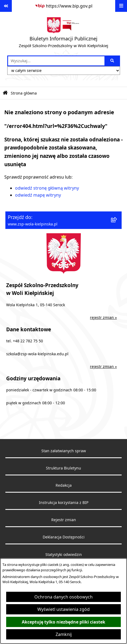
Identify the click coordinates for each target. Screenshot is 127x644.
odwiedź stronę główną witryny (47, 188)
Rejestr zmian (64, 520)
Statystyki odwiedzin (64, 555)
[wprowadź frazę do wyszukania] (56, 61)
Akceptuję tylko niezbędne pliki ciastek (63, 622)
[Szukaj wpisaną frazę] (113, 61)
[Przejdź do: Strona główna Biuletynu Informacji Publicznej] (5, 93)
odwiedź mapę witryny (38, 195)
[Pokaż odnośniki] (6, 6)
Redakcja (64, 485)
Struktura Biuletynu (63, 468)
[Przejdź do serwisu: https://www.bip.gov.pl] (63, 6)
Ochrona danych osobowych (63, 597)
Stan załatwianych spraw (64, 451)
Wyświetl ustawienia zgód (63, 609)
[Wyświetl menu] (121, 6)
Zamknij (64, 634)
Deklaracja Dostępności (64, 537)
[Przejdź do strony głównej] (63, 34)
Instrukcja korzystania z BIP (64, 503)
